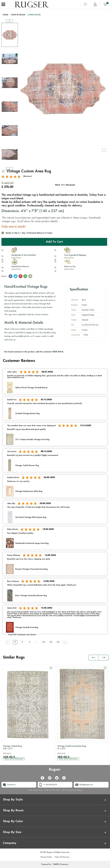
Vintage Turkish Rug (28, 748)
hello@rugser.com (86, 785)
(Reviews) (27, 176)
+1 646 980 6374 (50, 785)
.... (37, 642)
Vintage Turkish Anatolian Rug (82, 748)
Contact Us (11, 785)
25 (51, 642)
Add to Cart (54, 242)
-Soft (56, 864)
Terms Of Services (62, 857)
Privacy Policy (46, 857)
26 (58, 642)
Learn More (16, 258)
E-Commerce (64, 864)
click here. (58, 352)
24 (44, 642)
